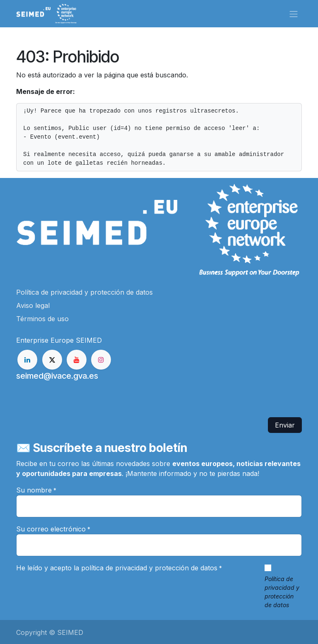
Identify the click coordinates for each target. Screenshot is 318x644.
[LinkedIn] (27, 360)
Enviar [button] (285, 425)
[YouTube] (77, 360)
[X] (52, 360)
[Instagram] (101, 360)
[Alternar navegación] (294, 14)
